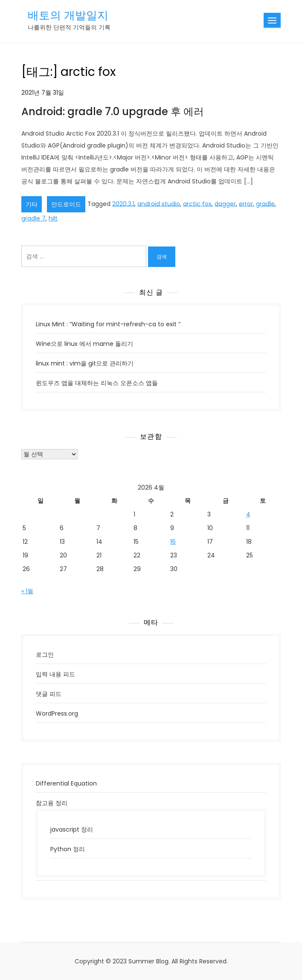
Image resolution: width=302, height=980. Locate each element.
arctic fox (197, 203)
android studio (159, 203)
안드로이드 (66, 204)
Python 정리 (68, 849)
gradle (265, 203)
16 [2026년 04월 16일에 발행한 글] (173, 542)
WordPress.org (57, 713)
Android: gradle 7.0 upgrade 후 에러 (113, 112)
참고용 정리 (52, 803)
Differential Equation (66, 783)
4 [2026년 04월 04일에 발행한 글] (248, 514)
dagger (225, 203)
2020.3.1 (123, 203)
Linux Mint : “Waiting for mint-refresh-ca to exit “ (108, 324)
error (246, 203)
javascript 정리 (72, 829)
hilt (53, 218)
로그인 (45, 655)
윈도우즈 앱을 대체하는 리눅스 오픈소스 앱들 (97, 383)
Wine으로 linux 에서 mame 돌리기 (84, 344)
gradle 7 (33, 218)
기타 (32, 204)
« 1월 (27, 591)
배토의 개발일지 (68, 15)
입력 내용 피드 (55, 674)
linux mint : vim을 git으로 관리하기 (85, 363)
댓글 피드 (49, 694)
